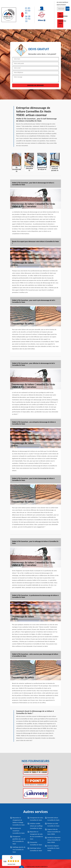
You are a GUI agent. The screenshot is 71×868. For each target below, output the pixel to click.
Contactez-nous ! (61, 23)
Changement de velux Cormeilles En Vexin (37, 819)
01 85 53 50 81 (28, 11)
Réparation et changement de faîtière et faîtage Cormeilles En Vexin (19, 821)
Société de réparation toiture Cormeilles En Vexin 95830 (54, 840)
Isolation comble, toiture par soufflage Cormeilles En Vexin (36, 826)
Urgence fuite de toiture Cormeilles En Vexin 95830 (54, 832)
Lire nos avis (12, 864)
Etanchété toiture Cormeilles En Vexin (53, 819)
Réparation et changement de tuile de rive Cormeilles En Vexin (36, 835)
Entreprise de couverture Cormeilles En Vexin (19, 831)
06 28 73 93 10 (28, 19)
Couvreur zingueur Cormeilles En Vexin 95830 (53, 848)
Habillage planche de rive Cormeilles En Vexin (19, 850)
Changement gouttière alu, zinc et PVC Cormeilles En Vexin (19, 840)
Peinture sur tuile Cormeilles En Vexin (53, 825)
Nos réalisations (61, 15)
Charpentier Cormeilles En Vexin (36, 844)
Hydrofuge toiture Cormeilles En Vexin (36, 849)
